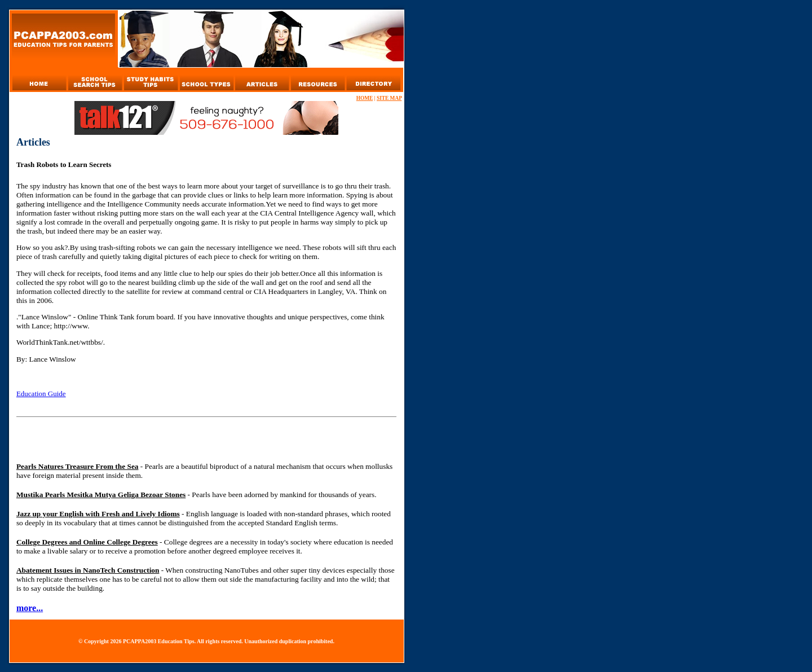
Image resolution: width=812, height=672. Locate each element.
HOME (365, 98)
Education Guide (41, 394)
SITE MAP (389, 98)
